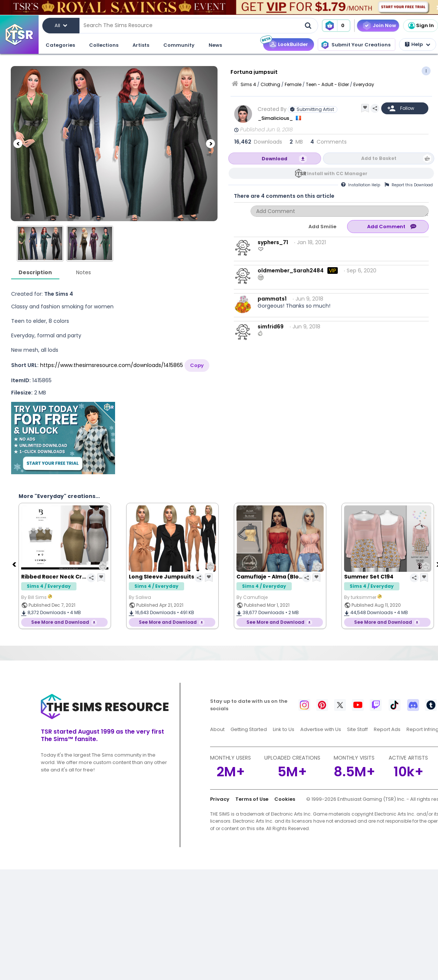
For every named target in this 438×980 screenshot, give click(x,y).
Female (293, 84)
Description (35, 272)
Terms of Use (252, 799)
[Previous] (18, 115)
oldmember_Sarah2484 (291, 271)
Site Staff (357, 729)
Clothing (270, 84)
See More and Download (60, 622)
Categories (60, 45)
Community (179, 45)
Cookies (285, 799)
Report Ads (387, 729)
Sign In (421, 26)
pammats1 (272, 299)
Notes (84, 272)
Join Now (384, 25)
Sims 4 (248, 84)
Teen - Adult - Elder (327, 84)
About (217, 729)
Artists (141, 45)
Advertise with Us (321, 729)
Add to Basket (379, 158)
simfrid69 (271, 327)
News (215, 45)
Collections (104, 45)
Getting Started (249, 729)
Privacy (220, 799)
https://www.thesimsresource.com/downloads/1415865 (112, 365)
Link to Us (284, 729)
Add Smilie (322, 227)
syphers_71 (273, 242)
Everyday (364, 84)
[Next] (210, 115)
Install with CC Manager (337, 173)
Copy (197, 365)
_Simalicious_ (276, 118)
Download (274, 159)
